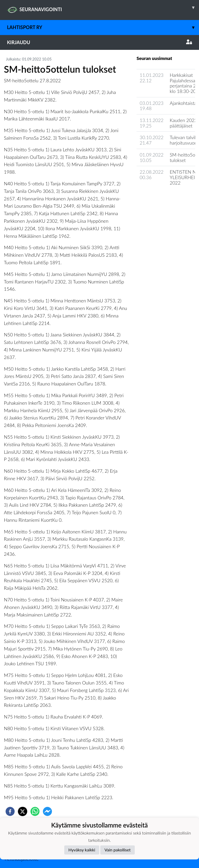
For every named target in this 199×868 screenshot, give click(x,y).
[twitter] (23, 811)
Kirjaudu (99, 42)
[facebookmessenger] (47, 811)
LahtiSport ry (103, 27)
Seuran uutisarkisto (159, 197)
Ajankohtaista (183, 103)
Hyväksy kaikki (82, 850)
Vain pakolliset (118, 850)
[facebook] (10, 811)
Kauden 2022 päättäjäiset (183, 123)
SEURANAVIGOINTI (103, 8)
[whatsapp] (35, 811)
